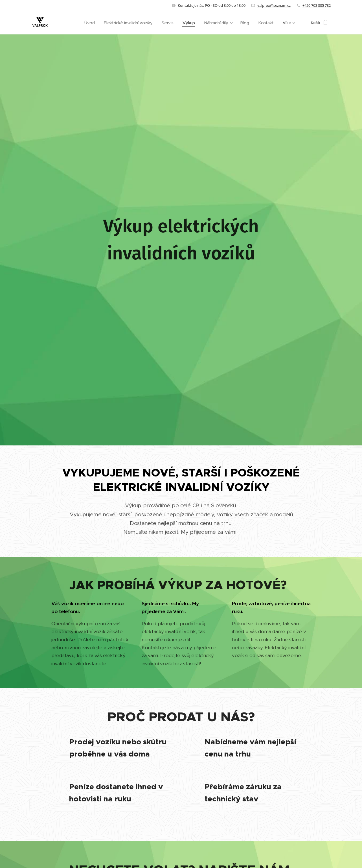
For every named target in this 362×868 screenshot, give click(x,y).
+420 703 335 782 (317, 5)
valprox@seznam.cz (274, 5)
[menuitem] (96, 23)
